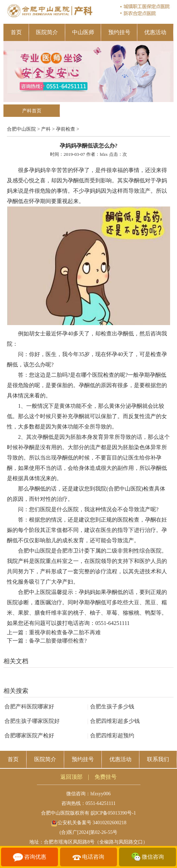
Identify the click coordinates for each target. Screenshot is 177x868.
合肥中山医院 (21, 129)
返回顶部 (71, 777)
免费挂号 (106, 777)
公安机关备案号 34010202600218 (89, 823)
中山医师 (83, 32)
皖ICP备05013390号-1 (113, 813)
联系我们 (158, 759)
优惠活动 (155, 32)
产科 (46, 129)
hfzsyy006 (100, 794)
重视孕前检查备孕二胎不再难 (65, 632)
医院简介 (47, 32)
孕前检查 (66, 129)
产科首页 (32, 111)
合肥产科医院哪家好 (29, 706)
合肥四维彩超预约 (111, 735)
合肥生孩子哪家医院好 (32, 721)
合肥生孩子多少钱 (111, 706)
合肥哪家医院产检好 (29, 735)
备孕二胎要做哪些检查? (58, 641)
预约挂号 (119, 32)
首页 (16, 32)
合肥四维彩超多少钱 (114, 721)
